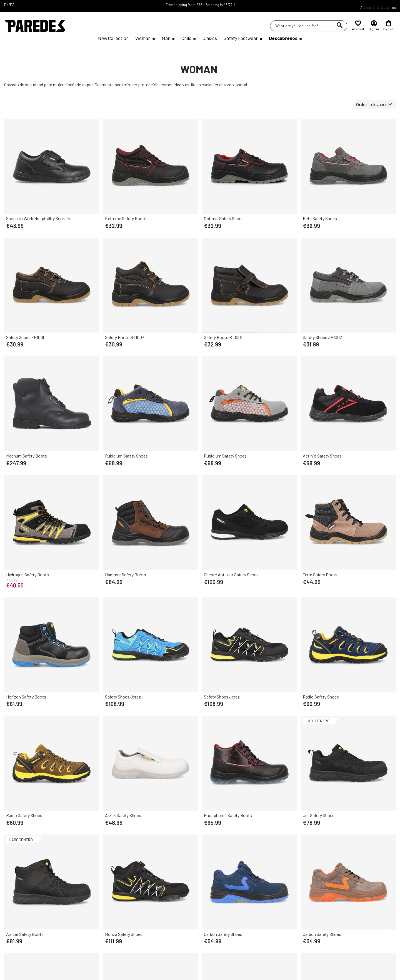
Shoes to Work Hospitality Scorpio (38, 218)
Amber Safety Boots (25, 934)
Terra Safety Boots (320, 575)
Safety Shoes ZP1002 (322, 337)
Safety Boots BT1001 (223, 337)
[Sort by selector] (376, 104)
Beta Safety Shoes (320, 218)
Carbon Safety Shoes (223, 934)
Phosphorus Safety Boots (228, 815)
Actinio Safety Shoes (322, 456)
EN (6, 5)
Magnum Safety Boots (27, 456)
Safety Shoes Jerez (123, 697)
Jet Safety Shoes (319, 815)
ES (12, 5)
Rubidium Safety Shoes (126, 456)
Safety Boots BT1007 (125, 337)
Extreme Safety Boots (126, 218)
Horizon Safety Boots (26, 697)
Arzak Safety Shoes (123, 815)
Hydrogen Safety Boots (27, 575)
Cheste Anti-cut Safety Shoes (231, 575)
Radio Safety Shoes (321, 697)
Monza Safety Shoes (124, 934)
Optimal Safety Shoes (224, 218)
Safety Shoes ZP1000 (26, 337)
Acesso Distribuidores (378, 7)
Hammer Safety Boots (126, 575)
